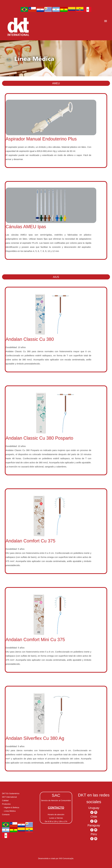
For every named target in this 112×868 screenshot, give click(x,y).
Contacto (6, 814)
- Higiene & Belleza (11, 807)
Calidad (5, 800)
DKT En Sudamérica (11, 793)
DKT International (9, 797)
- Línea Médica (9, 811)
